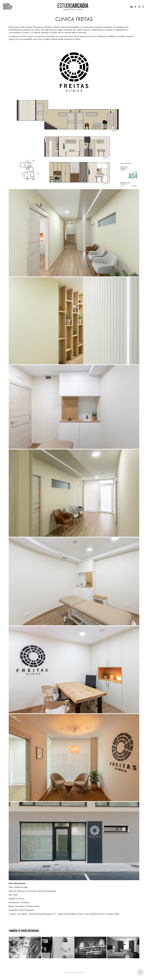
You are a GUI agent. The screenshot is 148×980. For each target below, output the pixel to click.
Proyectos (8, 6)
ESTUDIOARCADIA (78, 972)
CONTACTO (7, 9)
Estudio (6, 4)
